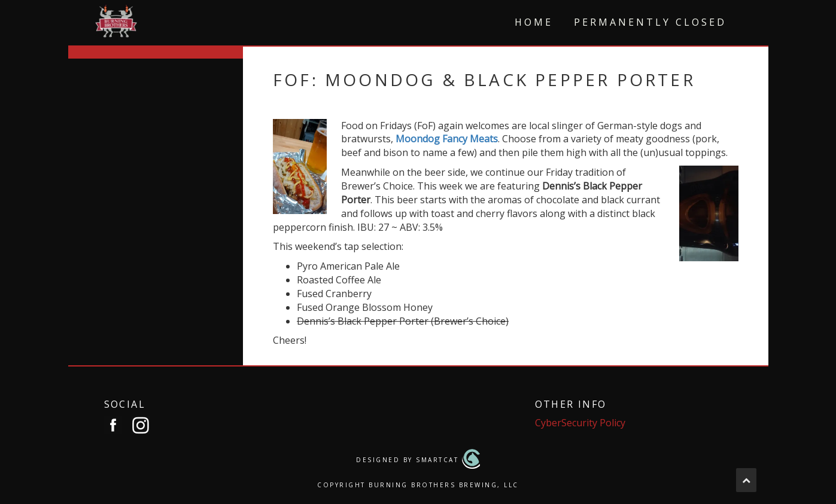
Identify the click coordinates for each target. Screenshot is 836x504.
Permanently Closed (650, 22)
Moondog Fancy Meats (447, 139)
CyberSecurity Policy (580, 423)
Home (534, 22)
